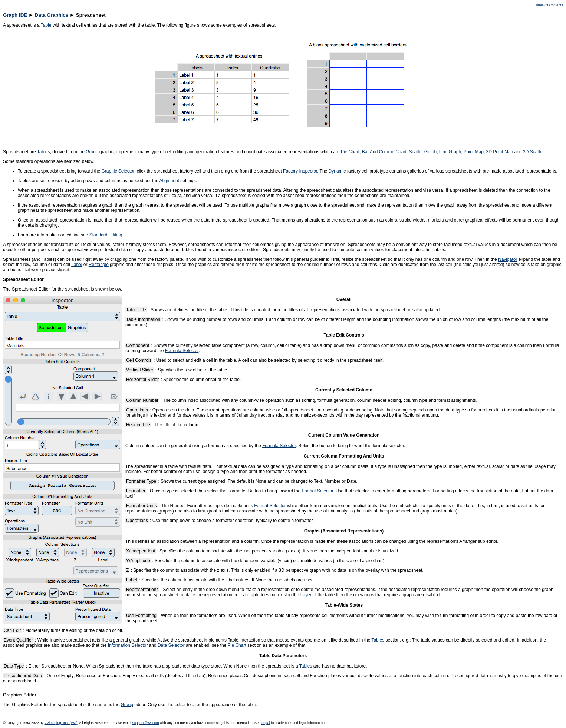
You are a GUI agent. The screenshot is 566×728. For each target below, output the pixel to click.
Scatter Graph (423, 152)
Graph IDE (15, 15)
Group (92, 152)
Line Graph (450, 152)
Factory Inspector (300, 171)
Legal (266, 723)
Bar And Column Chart (384, 152)
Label (77, 265)
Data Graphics (52, 15)
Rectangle (99, 265)
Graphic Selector (118, 171)
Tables (44, 152)
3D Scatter (533, 152)
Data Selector (171, 645)
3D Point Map (500, 152)
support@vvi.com (145, 723)
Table (46, 25)
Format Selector (318, 491)
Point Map (474, 152)
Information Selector (128, 645)
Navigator (508, 259)
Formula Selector (182, 351)
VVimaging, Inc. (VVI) (61, 723)
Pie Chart (350, 152)
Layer (306, 595)
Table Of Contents (549, 5)
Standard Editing (106, 235)
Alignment (169, 181)
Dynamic (337, 171)
